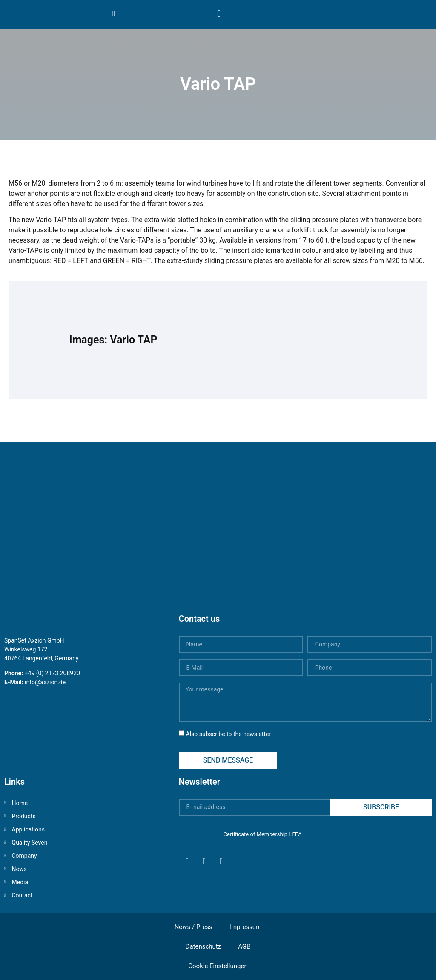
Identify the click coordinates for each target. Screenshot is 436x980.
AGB (244, 946)
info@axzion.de (45, 682)
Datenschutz (204, 946)
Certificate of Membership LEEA (262, 834)
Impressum (245, 927)
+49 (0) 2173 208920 (52, 673)
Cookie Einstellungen (218, 966)
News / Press (194, 927)
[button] (219, 13)
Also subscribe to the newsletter (229, 734)
